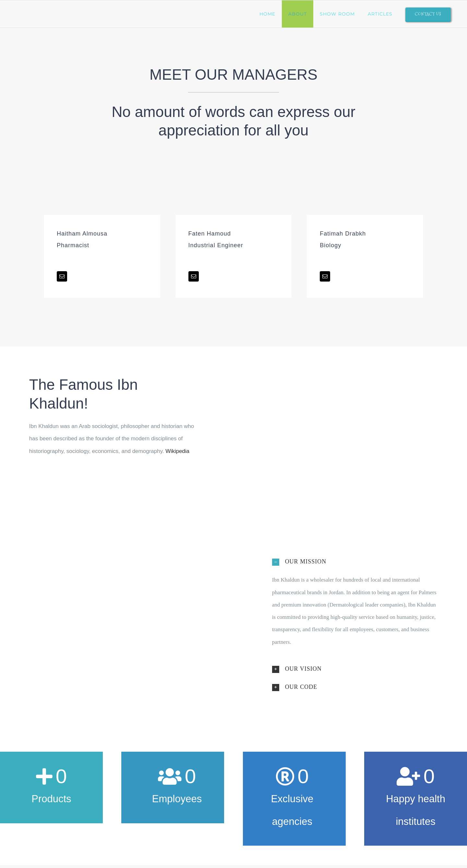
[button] (355, 561)
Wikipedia (177, 451)
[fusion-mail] (62, 276)
